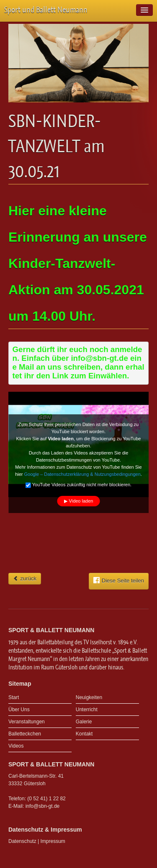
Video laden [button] (81, 501)
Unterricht (87, 710)
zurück (25, 578)
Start (14, 697)
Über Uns (19, 710)
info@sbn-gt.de (43, 806)
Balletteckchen (25, 734)
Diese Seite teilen (119, 580)
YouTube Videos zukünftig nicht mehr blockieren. (78, 485)
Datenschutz (22, 841)
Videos (16, 746)
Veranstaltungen (27, 722)
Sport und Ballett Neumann (46, 10)
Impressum (53, 841)
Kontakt (84, 734)
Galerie (84, 722)
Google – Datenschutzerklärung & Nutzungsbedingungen (82, 474)
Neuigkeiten (89, 697)
